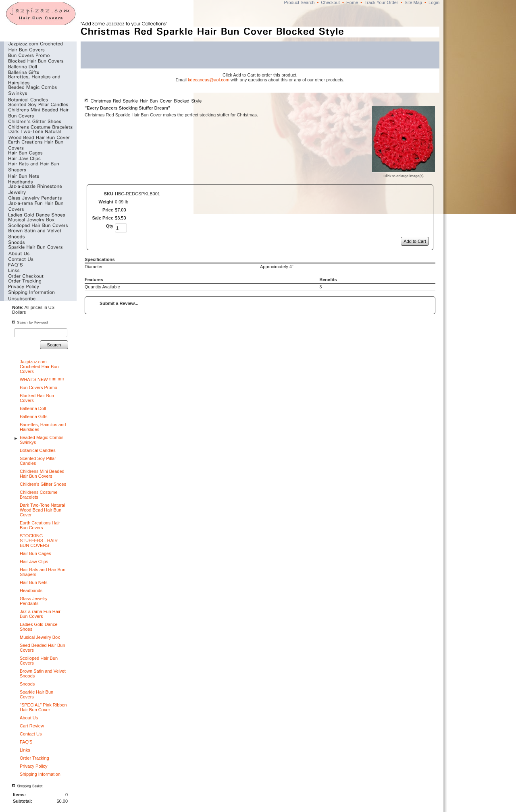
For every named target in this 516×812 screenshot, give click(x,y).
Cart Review (32, 726)
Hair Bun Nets (33, 582)
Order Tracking (34, 758)
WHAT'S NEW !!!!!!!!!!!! (42, 379)
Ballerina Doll (33, 408)
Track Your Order (381, 2)
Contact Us (31, 734)
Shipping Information (40, 774)
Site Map (413, 2)
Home (352, 2)
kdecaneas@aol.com (209, 80)
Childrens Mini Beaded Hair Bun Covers (42, 474)
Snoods (27, 684)
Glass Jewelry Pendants (33, 601)
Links (25, 750)
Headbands (31, 590)
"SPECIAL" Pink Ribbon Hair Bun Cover (43, 707)
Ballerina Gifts (33, 416)
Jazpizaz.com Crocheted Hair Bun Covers (39, 367)
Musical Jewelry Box (40, 637)
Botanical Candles (38, 450)
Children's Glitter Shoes (43, 484)
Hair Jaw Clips (34, 561)
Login (434, 2)
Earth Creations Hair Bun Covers (40, 525)
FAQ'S (26, 742)
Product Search (299, 2)
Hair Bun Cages (35, 553)
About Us (29, 718)
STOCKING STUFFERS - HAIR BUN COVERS (39, 541)
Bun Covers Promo (38, 387)
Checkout (330, 2)
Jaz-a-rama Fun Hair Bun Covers (40, 614)
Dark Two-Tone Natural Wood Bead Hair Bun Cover (42, 510)
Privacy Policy (33, 766)
